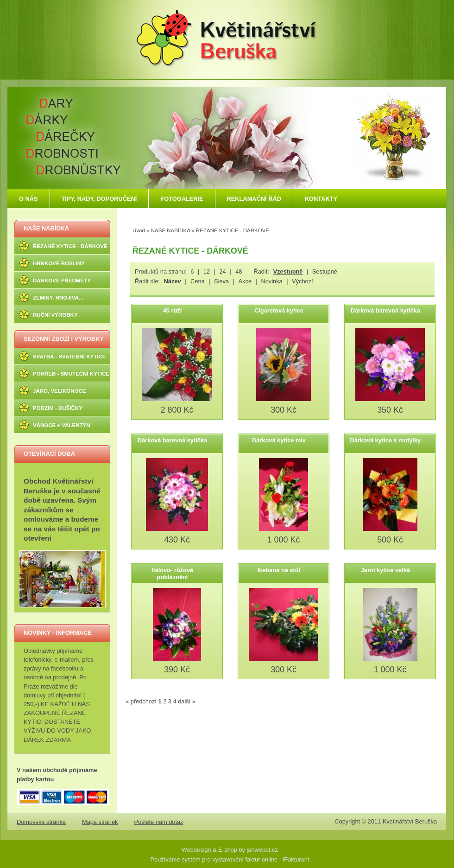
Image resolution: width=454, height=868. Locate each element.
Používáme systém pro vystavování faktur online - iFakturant (230, 859)
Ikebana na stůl (279, 570)
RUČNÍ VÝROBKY (55, 315)
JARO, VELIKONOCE (60, 391)
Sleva (221, 281)
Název (173, 281)
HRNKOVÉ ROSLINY (59, 263)
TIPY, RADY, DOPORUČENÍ (99, 199)
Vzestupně (288, 271)
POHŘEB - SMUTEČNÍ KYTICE (71, 374)
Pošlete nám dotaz (159, 822)
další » (187, 701)
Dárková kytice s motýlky (386, 440)
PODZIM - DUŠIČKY (58, 408)
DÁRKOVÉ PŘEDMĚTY (62, 281)
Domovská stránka (41, 822)
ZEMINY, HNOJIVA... (58, 298)
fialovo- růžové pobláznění (172, 574)
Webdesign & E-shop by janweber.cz (230, 850)
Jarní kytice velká (385, 570)
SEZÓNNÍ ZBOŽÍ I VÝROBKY (64, 339)
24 (222, 271)
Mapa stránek (100, 822)
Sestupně (325, 271)
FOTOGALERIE (182, 199)
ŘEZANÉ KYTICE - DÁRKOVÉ (70, 246)
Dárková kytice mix (279, 440)
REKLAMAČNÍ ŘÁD (254, 199)
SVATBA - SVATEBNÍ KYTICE (69, 357)
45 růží (173, 310)
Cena (198, 281)
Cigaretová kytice (279, 310)
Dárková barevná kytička (385, 310)
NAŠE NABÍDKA (46, 228)
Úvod (139, 230)
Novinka (271, 281)
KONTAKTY (321, 199)
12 (207, 271)
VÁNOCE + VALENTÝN (62, 425)
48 (239, 271)
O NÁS (28, 199)
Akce (245, 281)
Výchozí (303, 281)
